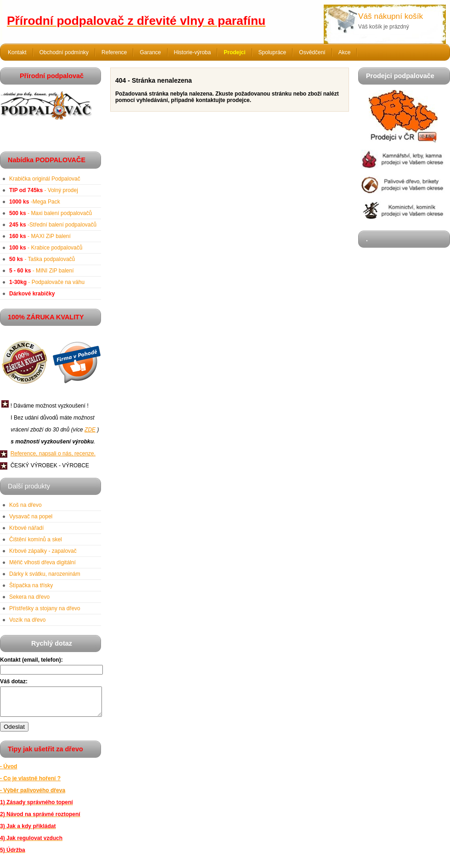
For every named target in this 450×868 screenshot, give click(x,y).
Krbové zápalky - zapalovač (43, 551)
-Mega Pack (35, 202)
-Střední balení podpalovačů (53, 225)
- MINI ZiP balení (42, 271)
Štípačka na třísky (31, 585)
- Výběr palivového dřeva (33, 796)
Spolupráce (273, 52)
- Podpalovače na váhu (47, 282)
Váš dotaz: (14, 681)
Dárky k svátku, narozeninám (45, 574)
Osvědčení (312, 52)
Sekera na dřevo (29, 597)
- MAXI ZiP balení (40, 236)
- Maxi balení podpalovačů (51, 213)
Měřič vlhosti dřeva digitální (42, 562)
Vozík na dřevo (27, 620)
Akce (345, 52)
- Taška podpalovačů (42, 259)
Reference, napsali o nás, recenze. (53, 454)
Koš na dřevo (25, 505)
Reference (114, 52)
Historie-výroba (193, 52)
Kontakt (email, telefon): (31, 660)
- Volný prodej (44, 190)
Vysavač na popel (31, 516)
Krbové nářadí (26, 528)
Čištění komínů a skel (36, 539)
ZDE (90, 430)
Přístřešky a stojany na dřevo (45, 608)
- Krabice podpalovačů (46, 248)
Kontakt (17, 52)
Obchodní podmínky (64, 52)
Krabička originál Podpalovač (45, 179)
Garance (150, 52)
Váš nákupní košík (391, 16)
